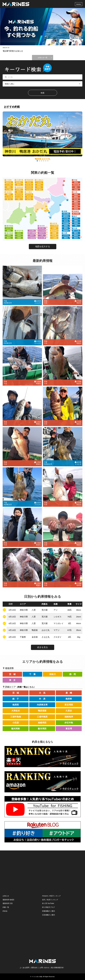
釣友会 (5, 911)
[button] (80, 136)
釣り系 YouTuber (48, 903)
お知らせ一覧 (43, 58)
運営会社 (34, 968)
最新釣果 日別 (8, 903)
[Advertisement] (43, 872)
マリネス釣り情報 (37, 977)
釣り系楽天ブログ (49, 907)
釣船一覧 (6, 907)
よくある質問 (24, 968)
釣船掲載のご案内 (49, 911)
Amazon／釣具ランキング (51, 896)
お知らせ (6, 896)
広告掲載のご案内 (49, 915)
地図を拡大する (43, 246)
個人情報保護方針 (57, 968)
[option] (42, 27)
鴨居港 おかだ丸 (42, 159)
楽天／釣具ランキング (50, 900)
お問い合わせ (44, 968)
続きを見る (43, 647)
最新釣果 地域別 (8, 900)
